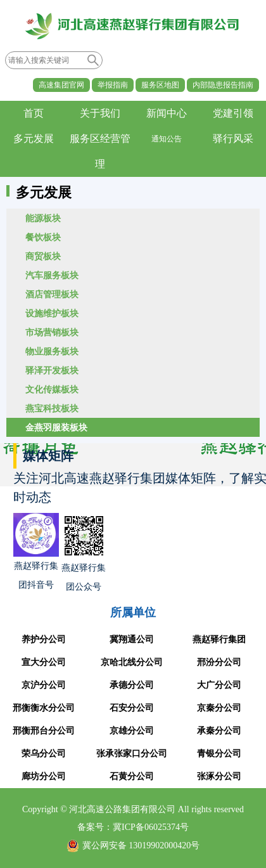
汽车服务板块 (52, 275)
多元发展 (34, 139)
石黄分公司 (132, 776)
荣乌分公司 (44, 754)
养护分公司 (44, 639)
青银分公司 (219, 754)
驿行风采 (233, 139)
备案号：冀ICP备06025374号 (133, 827)
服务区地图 (160, 85)
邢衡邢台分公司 (44, 731)
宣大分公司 (44, 662)
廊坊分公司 (44, 776)
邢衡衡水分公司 (44, 708)
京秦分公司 (219, 708)
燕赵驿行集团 (219, 639)
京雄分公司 (132, 731)
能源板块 (43, 218)
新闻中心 (167, 113)
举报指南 (113, 85)
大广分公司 (219, 685)
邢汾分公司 (219, 662)
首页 (34, 113)
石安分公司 (132, 708)
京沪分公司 (44, 685)
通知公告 (167, 139)
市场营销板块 (52, 332)
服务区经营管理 (100, 151)
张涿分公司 (219, 776)
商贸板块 (43, 256)
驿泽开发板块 (52, 370)
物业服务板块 (52, 351)
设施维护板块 (52, 313)
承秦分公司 (219, 731)
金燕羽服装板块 (56, 427)
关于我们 (100, 113)
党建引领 (233, 113)
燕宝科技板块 (52, 408)
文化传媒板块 (52, 389)
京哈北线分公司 (132, 662)
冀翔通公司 (132, 639)
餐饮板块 (43, 237)
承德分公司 (132, 685)
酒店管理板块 (52, 294)
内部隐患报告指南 (223, 85)
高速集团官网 (61, 85)
